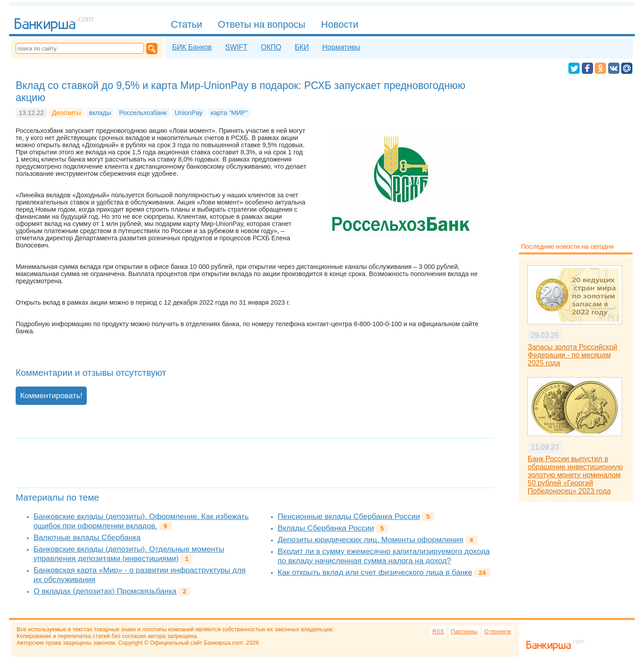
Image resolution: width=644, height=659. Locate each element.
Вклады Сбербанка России (326, 528)
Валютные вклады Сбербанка (87, 537)
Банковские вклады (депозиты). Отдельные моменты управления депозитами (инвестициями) (129, 554)
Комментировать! (51, 395)
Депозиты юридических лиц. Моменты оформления (371, 540)
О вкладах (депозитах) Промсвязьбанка (105, 591)
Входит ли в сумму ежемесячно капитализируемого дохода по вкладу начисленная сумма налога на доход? (384, 556)
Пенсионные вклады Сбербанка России (349, 516)
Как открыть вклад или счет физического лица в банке (375, 572)
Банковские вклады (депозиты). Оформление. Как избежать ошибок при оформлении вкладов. (141, 521)
